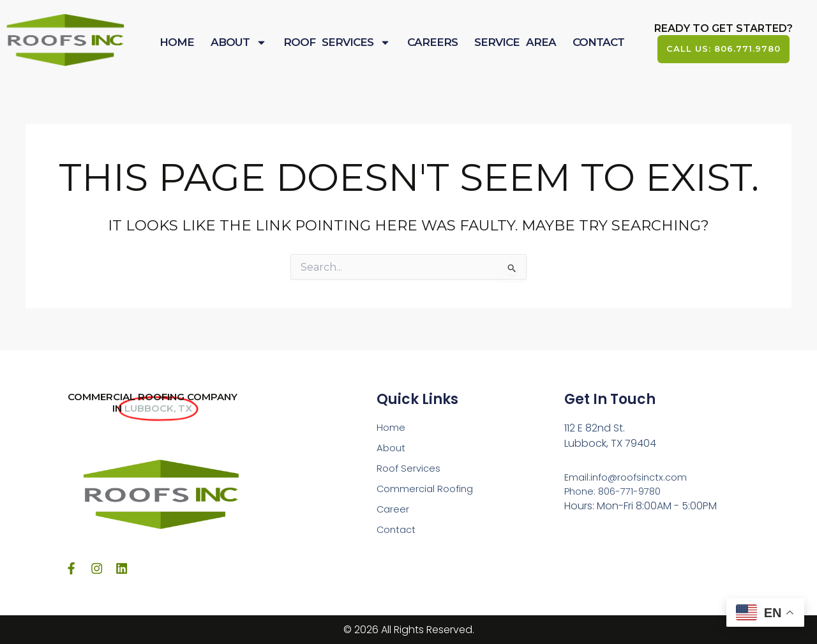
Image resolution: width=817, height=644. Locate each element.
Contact (598, 43)
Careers (432, 43)
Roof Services (337, 43)
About (239, 43)
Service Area (515, 43)
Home (177, 43)
